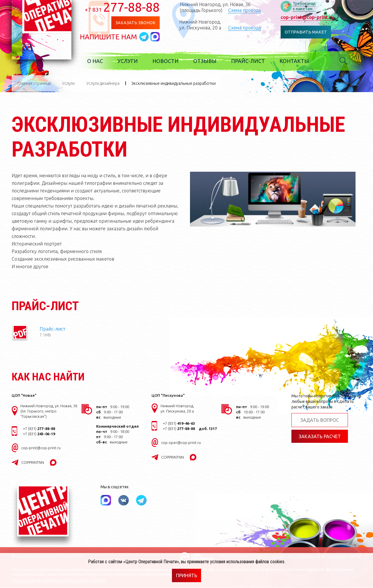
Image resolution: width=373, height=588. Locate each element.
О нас (101, 61)
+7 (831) (39, 429)
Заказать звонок (142, 23)
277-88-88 (129, 7)
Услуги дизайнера (103, 84)
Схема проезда (251, 10)
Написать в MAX (161, 37)
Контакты (301, 61)
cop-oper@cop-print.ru (181, 443)
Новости (172, 61)
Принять (187, 575)
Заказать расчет (320, 437)
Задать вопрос (320, 420)
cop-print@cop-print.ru (313, 17)
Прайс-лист (254, 61)
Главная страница (34, 84)
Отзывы (211, 61)
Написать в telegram (151, 37)
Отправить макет (311, 32)
